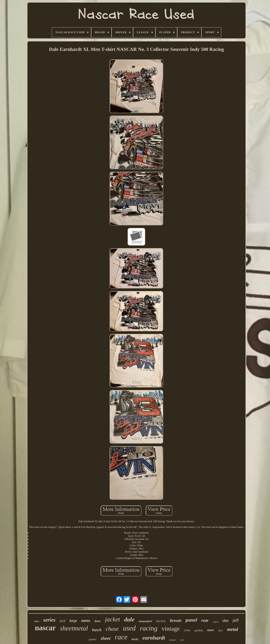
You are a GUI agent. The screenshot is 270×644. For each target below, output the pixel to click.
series (49, 620)
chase (112, 629)
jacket (112, 619)
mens (86, 620)
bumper (173, 640)
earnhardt (154, 638)
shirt (220, 630)
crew (187, 630)
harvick (161, 621)
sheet (105, 638)
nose (211, 630)
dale (129, 619)
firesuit (176, 621)
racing (149, 628)
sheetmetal (74, 628)
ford (62, 621)
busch (97, 630)
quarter (92, 639)
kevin (135, 639)
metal (232, 629)
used (129, 628)
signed (216, 622)
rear (205, 620)
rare (37, 621)
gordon (199, 630)
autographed (145, 621)
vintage (171, 629)
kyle (182, 640)
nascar (45, 628)
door (97, 621)
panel (191, 620)
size (226, 620)
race (121, 637)
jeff (236, 620)
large (73, 621)
